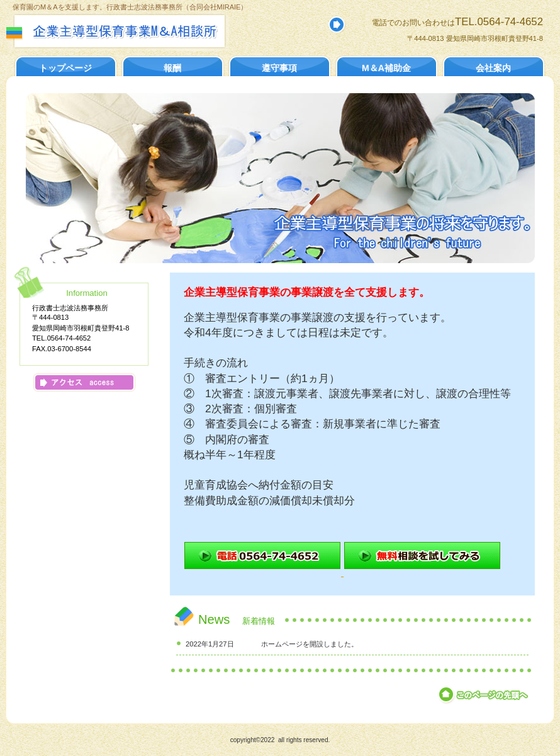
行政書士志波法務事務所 (143, 31)
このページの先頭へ (484, 695)
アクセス (84, 382)
